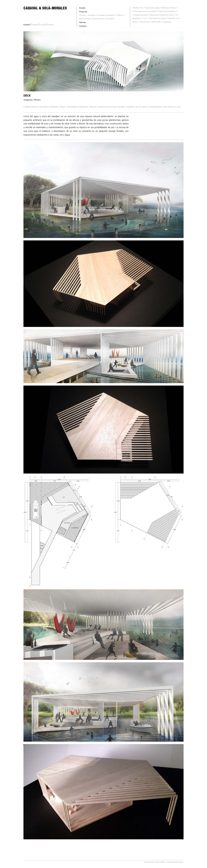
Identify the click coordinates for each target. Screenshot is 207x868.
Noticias (82, 23)
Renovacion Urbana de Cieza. (162, 15)
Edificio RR (156, 22)
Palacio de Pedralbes (167, 12)
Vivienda (91, 16)
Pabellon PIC (138, 8)
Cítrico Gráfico (160, 862)
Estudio (82, 8)
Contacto (83, 26)
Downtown (167, 22)
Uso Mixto (110, 19)
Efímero (82, 16)
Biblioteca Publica (169, 8)
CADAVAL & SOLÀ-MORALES (45, 8)
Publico (120, 16)
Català (43, 25)
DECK (145, 19)
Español (27, 25)
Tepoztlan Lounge (152, 8)
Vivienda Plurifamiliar (106, 16)
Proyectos (83, 12)
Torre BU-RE (145, 22)
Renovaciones (85, 19)
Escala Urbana (98, 19)
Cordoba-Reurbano (140, 15)
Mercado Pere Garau (158, 19)
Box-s (181, 862)
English (35, 25)
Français (51, 25)
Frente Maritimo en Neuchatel (144, 12)
